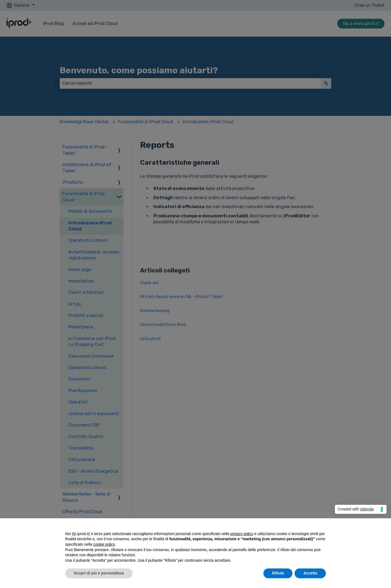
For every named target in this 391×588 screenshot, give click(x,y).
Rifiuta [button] (278, 573)
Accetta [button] (310, 573)
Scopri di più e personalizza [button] (99, 573)
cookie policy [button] (104, 544)
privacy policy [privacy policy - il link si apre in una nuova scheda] (242, 534)
